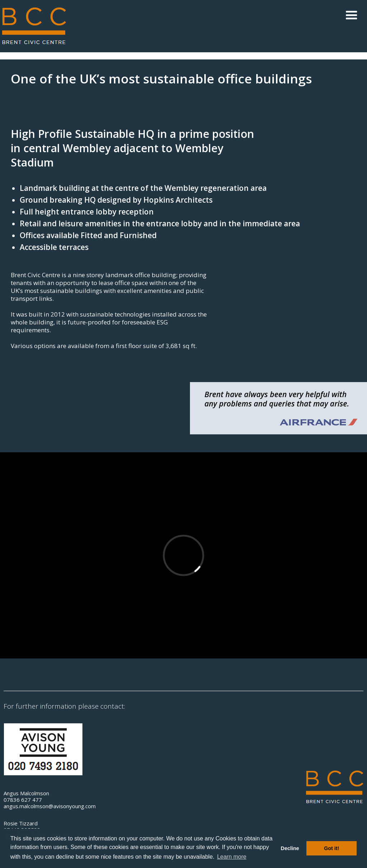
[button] (352, 15)
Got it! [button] (332, 848)
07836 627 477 (23, 800)
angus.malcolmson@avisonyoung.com (50, 806)
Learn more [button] (232, 857)
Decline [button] (290, 848)
